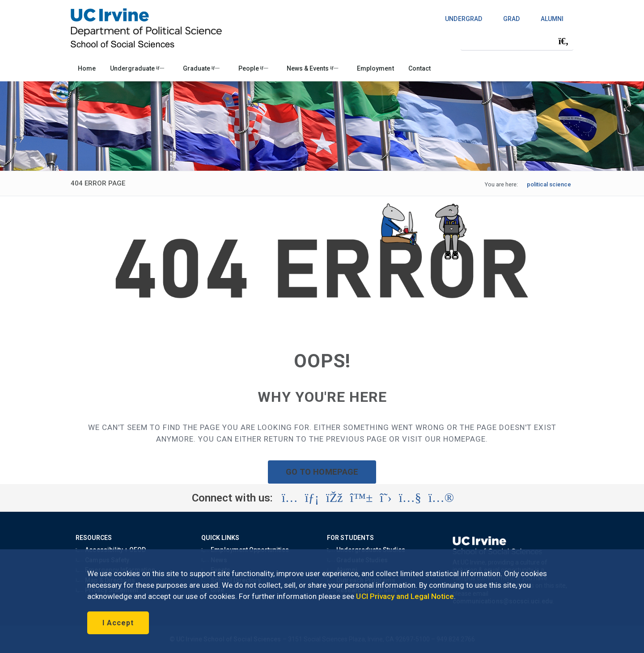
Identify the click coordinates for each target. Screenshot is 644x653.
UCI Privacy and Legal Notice (405, 596)
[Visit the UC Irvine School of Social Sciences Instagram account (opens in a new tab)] (290, 498)
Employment (375, 68)
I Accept (118, 623)
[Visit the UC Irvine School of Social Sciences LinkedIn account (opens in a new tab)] (312, 498)
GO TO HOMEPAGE (322, 472)
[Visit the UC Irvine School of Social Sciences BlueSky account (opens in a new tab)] (362, 498)
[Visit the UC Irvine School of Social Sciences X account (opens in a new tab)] (386, 498)
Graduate (201, 68)
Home (87, 68)
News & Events (312, 68)
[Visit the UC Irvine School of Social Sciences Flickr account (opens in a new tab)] (441, 498)
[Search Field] (517, 41)
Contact (419, 68)
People (253, 68)
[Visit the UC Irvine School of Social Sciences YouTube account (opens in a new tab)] (410, 498)
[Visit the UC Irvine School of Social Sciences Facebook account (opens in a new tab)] (334, 498)
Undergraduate (137, 68)
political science (549, 184)
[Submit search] (563, 41)
